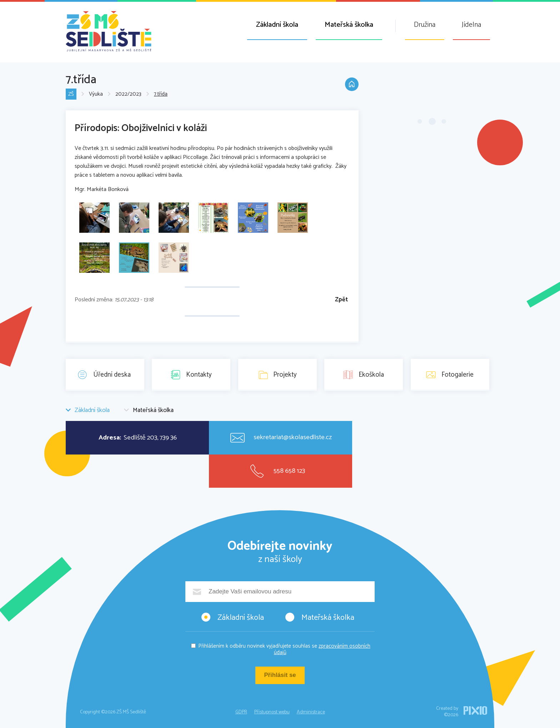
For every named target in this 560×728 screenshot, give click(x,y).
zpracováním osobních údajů (322, 649)
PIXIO (475, 711)
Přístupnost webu (272, 712)
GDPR (241, 712)
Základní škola (277, 25)
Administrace (311, 712)
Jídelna (471, 25)
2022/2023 (128, 94)
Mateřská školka (349, 25)
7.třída (161, 94)
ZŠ (71, 94)
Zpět (341, 300)
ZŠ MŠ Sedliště (109, 31)
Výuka (96, 94)
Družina (425, 25)
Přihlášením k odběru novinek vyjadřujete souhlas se (284, 649)
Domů (351, 85)
